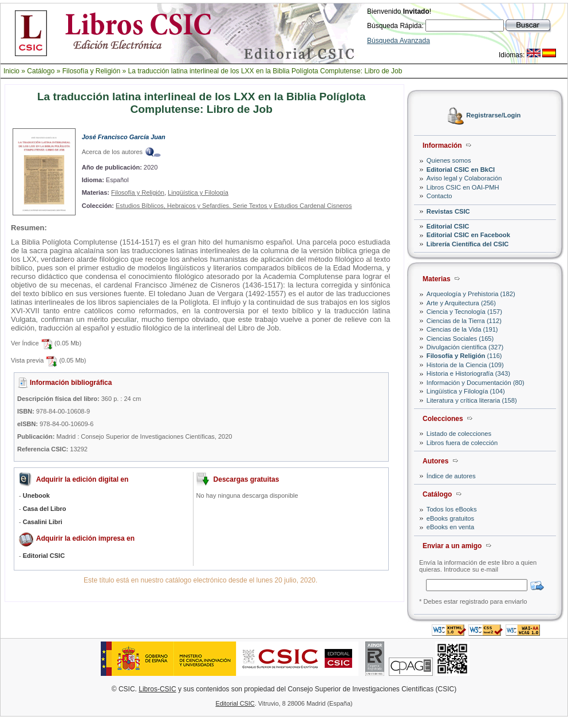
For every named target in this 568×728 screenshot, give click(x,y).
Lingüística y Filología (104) (466, 391)
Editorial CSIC (448, 226)
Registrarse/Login (493, 116)
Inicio (11, 71)
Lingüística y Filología (198, 192)
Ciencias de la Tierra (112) (464, 321)
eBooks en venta (450, 527)
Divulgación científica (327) (465, 347)
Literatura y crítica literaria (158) (472, 400)
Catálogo (41, 71)
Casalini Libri (43, 522)
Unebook (36, 495)
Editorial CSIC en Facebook (468, 235)
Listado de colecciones (459, 434)
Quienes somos (449, 160)
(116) (464, 356)
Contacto (439, 196)
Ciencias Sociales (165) (460, 339)
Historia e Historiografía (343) (468, 373)
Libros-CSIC (157, 689)
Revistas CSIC (448, 211)
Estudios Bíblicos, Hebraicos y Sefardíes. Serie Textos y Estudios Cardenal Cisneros (234, 206)
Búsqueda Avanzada (399, 41)
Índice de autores (451, 476)
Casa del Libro (45, 509)
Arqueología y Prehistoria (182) (471, 294)
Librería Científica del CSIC (468, 244)
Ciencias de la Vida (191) (462, 329)
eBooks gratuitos (450, 518)
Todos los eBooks (452, 509)
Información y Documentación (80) (476, 383)
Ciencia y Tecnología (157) (464, 312)
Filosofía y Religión (91, 71)
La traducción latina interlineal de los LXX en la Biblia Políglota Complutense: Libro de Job (265, 71)
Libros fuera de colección (462, 443)
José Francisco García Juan (124, 137)
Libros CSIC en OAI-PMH (463, 187)
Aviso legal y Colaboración (464, 178)
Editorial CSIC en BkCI (461, 170)
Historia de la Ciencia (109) (465, 365)
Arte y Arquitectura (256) (461, 303)
